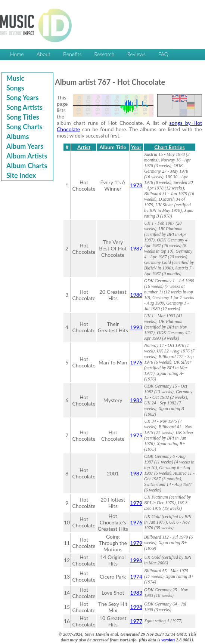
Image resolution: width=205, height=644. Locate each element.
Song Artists (24, 107)
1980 (136, 295)
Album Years (25, 146)
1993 (136, 327)
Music (15, 78)
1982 (136, 400)
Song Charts (24, 127)
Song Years (22, 98)
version (168, 640)
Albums (18, 136)
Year (136, 147)
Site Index (21, 175)
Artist (84, 147)
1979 (136, 503)
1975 (136, 435)
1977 (136, 621)
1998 (136, 607)
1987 (136, 248)
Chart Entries (169, 147)
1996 (136, 560)
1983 (136, 593)
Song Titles (23, 117)
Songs (15, 88)
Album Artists (27, 156)
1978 (136, 185)
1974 (136, 577)
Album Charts (27, 166)
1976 (136, 362)
